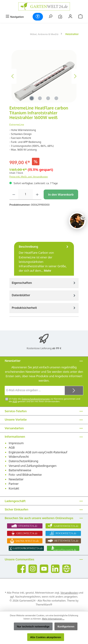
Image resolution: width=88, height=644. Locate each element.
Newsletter (16, 479)
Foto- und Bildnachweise (25, 475)
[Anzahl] (25, 194)
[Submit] (74, 391)
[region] (44, 76)
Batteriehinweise (20, 470)
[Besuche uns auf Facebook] (21, 569)
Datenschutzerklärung (23, 461)
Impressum (16, 443)
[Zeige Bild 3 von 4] (48, 98)
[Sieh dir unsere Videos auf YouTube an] (44, 569)
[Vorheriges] (13, 76)
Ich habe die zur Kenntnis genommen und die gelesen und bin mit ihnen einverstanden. (44, 400)
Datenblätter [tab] (44, 295)
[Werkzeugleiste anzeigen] (38, 17)
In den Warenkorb (61, 194)
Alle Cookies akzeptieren (46, 637)
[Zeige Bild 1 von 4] (32, 98)
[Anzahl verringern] (14, 194)
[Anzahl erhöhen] (37, 194)
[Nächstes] (75, 76)
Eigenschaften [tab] (44, 283)
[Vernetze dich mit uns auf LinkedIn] (55, 569)
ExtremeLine (17, 125)
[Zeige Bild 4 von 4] (56, 98)
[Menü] (15, 17)
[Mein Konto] (70, 17)
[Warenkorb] (80, 17)
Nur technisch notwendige (33, 626)
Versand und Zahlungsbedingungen (33, 466)
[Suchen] (50, 17)
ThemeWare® (44, 604)
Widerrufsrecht (19, 457)
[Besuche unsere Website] (67, 569)
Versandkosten (69, 593)
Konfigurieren (66, 626)
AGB (15, 401)
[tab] (44, 259)
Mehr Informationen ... (53, 619)
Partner (14, 484)
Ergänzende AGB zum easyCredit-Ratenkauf (38, 452)
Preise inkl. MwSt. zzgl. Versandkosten (29, 176)
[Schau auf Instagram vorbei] (33, 569)
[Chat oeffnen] (77, 221)
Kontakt (14, 488)
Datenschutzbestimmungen (36, 399)
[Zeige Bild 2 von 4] (40, 98)
